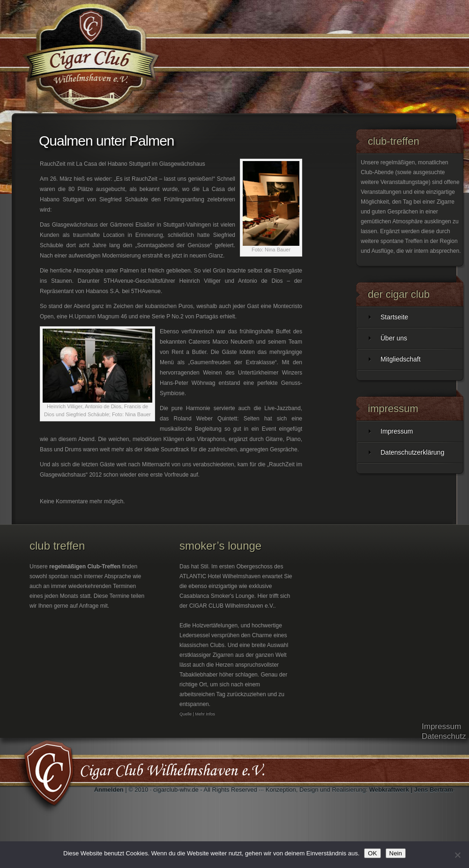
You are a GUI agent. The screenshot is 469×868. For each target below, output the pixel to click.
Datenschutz (444, 736)
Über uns (394, 338)
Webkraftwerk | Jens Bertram (411, 790)
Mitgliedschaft (401, 359)
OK (372, 853)
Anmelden (109, 790)
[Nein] (457, 855)
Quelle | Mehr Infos (197, 714)
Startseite (394, 317)
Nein (396, 853)
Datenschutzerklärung (412, 452)
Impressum (397, 431)
